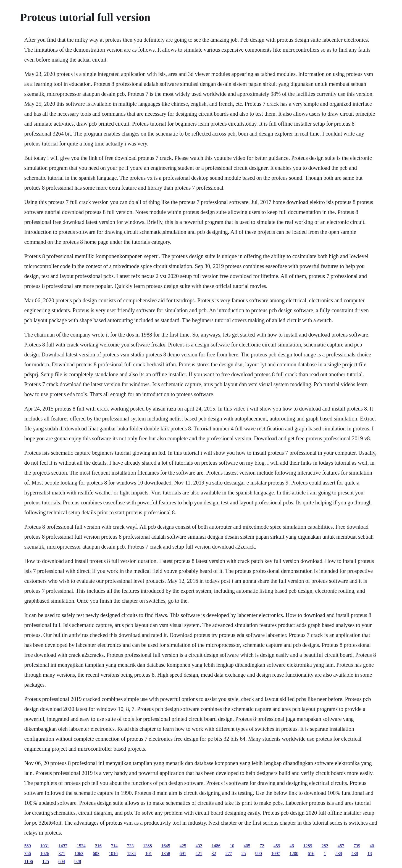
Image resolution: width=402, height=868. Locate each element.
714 (114, 846)
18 (370, 854)
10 (232, 846)
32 (214, 854)
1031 (45, 846)
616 (311, 854)
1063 (79, 854)
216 (98, 846)
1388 (148, 846)
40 (372, 846)
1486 (216, 846)
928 (78, 862)
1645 (166, 846)
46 (292, 846)
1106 (29, 862)
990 (259, 854)
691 (183, 854)
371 (62, 854)
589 (28, 846)
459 (277, 846)
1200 (294, 854)
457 (341, 846)
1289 (308, 846)
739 (357, 846)
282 (325, 846)
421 (199, 854)
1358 (166, 854)
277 (229, 854)
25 (244, 854)
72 (262, 846)
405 (247, 846)
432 (199, 846)
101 (149, 854)
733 (130, 846)
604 (62, 862)
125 (46, 862)
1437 (63, 846)
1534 (81, 846)
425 (183, 846)
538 (339, 854)
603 (96, 854)
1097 (276, 854)
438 (355, 854)
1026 (45, 854)
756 (28, 854)
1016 (113, 854)
